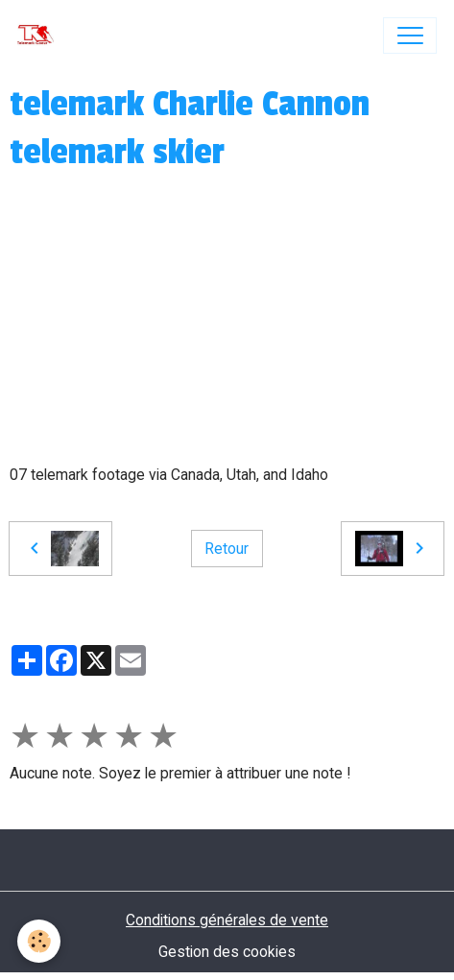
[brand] (40, 36)
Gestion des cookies (227, 952)
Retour (227, 549)
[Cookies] (39, 941)
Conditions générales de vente (227, 920)
